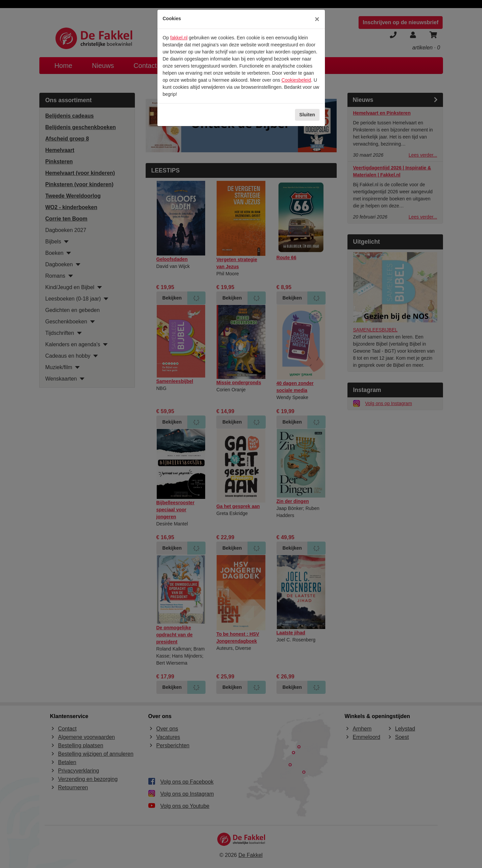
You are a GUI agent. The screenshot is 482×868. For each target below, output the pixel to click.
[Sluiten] (317, 19)
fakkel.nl (179, 38)
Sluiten (307, 115)
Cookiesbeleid (296, 80)
